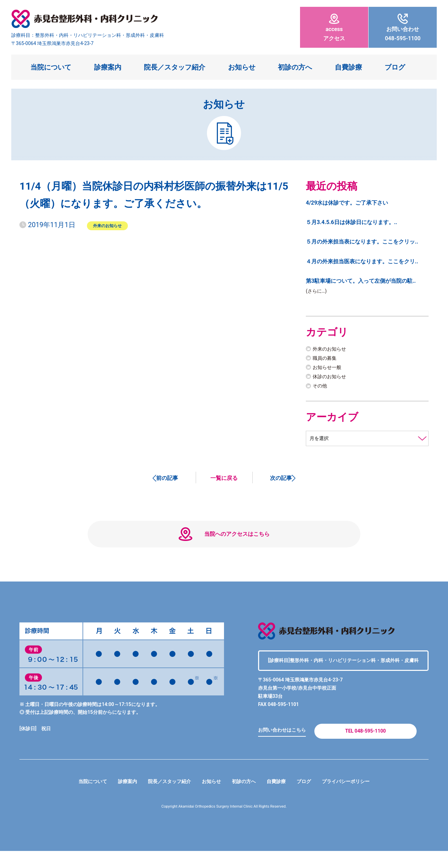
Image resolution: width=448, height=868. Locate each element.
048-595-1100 (403, 28)
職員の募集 (326, 359)
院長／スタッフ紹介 (175, 67)
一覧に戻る (224, 480)
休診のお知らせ (332, 378)
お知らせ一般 (329, 369)
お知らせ (242, 67)
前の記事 (167, 480)
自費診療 (348, 67)
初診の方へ (295, 67)
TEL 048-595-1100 (365, 745)
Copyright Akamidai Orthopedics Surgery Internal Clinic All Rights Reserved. (224, 824)
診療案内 (108, 67)
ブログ (395, 67)
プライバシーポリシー (358, 799)
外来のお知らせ (107, 225)
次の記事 (281, 480)
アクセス (334, 28)
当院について (51, 67)
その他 (321, 387)
